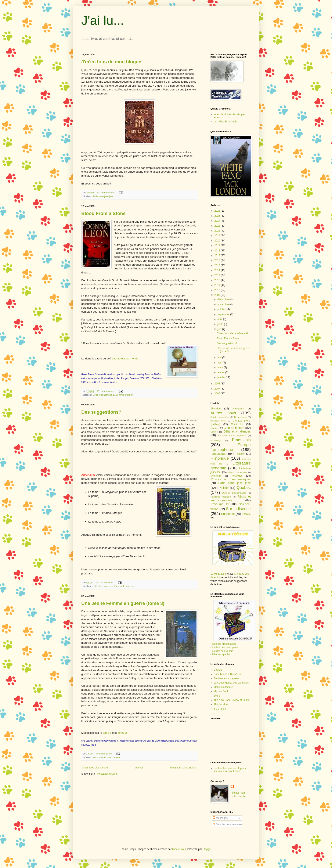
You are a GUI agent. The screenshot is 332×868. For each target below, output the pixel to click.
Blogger (207, 849)
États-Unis (119, 395)
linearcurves (179, 849)
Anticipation (238, 409)
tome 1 (107, 733)
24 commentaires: (106, 193)
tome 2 (122, 733)
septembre (224, 314)
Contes (214, 432)
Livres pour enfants (237, 472)
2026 (218, 211)
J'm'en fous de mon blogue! (112, 62)
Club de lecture (234, 428)
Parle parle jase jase (103, 196)
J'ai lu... (103, 20)
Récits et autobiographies (231, 498)
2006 (218, 394)
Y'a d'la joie (220, 709)
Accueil (139, 768)
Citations (215, 428)
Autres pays (223, 413)
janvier (222, 377)
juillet (221, 324)
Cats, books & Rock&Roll (228, 674)
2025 (218, 216)
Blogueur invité (218, 421)
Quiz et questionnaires (234, 493)
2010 (218, 290)
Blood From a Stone (103, 213)
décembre (223, 300)
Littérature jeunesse (103, 586)
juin (220, 329)
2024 (218, 221)
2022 (218, 231)
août (220, 319)
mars (221, 367)
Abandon (216, 409)
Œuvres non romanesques (231, 479)
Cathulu (218, 670)
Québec (117, 757)
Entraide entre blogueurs (232, 435)
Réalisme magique (221, 497)
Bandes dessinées (220, 417)
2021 (218, 236)
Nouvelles (237, 476)
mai (220, 358)
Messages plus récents (95, 768)
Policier (129, 395)
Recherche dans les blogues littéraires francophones (230, 770)
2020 (218, 241)
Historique (98, 757)
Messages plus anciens (183, 768)
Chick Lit (237, 424)
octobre (222, 309)
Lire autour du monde (125, 358)
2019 (218, 245)
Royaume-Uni (220, 504)
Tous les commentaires (227, 824)
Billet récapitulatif (222, 654)
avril (220, 363)
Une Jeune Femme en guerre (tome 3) (123, 603)
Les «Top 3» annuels (225, 122)
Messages (220, 818)
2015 (218, 265)
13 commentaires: (106, 391)
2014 (218, 270)
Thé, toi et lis (221, 704)
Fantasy (240, 454)
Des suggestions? (101, 412)
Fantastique (218, 454)
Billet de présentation (224, 644)
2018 (218, 251)
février (221, 372)
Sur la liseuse (238, 509)
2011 (218, 285)
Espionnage (216, 440)
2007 (218, 389)
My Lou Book (221, 691)
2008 (218, 384)
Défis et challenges (102, 395)
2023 (218, 226)
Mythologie (216, 476)
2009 (218, 295)
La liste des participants (225, 648)
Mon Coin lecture (223, 687)
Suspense (228, 514)
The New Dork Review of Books (232, 700)
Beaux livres (241, 417)
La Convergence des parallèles (231, 683)
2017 (218, 255)
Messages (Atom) (107, 774)
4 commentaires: (104, 754)
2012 (218, 280)
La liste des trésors (223, 651)
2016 (218, 260)
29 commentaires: (105, 582)
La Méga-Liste (219, 574)
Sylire (217, 696)
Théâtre (246, 514)
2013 (218, 275)
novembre (223, 304)
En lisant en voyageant (226, 678)
